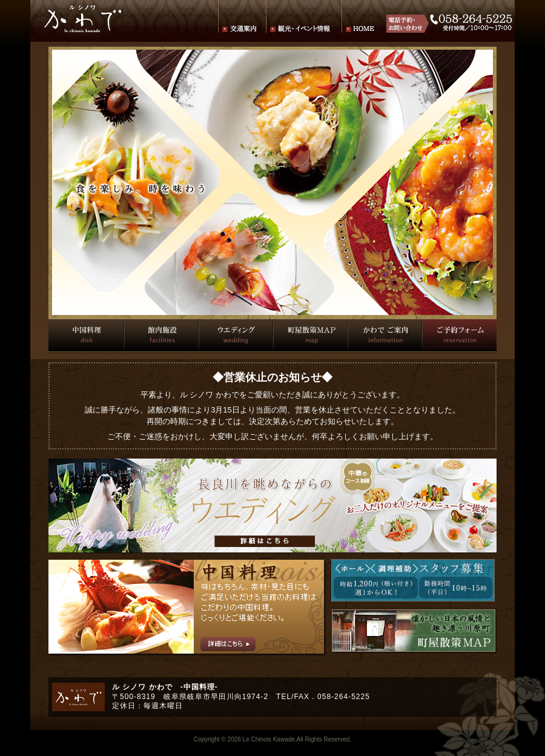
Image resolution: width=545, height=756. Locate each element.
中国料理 (86, 335)
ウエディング (235, 335)
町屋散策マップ (310, 335)
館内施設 (161, 335)
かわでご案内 (384, 335)
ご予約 (459, 335)
